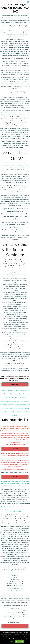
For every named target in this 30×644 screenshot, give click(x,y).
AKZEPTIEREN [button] (19, 641)
